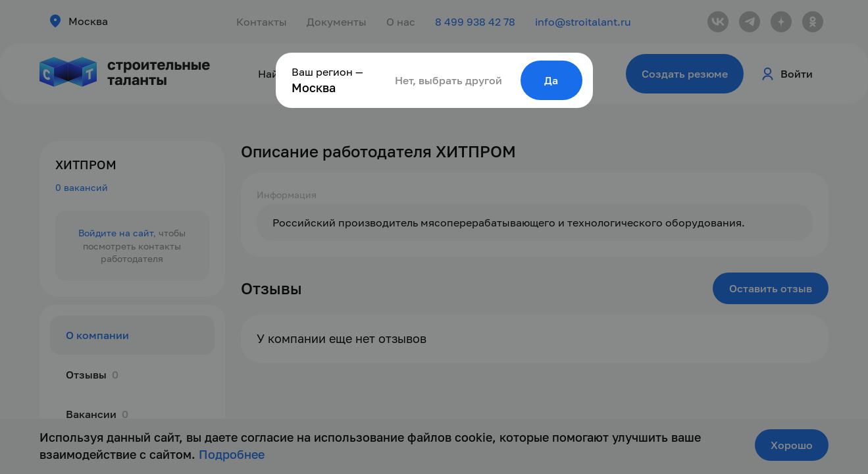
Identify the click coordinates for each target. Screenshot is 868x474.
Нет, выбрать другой (448, 80)
